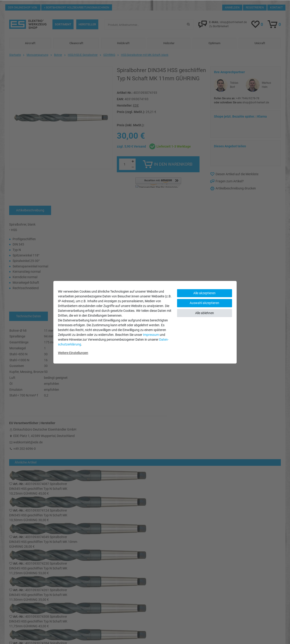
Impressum (151, 335)
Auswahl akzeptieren (204, 303)
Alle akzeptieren (204, 293)
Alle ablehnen (205, 313)
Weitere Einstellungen (73, 353)
